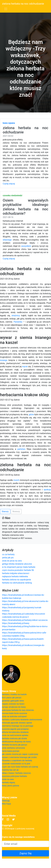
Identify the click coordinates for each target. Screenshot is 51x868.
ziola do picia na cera (12, 561)
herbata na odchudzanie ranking (17, 583)
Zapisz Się (25, 853)
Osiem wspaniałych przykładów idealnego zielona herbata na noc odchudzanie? (25, 207)
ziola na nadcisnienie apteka (15, 735)
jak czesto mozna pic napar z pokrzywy (20, 754)
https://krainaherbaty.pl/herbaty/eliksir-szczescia (25, 620)
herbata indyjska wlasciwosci (16, 573)
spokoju (47, 490)
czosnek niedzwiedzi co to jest (16, 764)
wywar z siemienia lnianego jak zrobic (19, 757)
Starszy (5, 511)
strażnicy (16, 316)
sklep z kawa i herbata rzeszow (16, 773)
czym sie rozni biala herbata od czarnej (20, 767)
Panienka (18, 322)
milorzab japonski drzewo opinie (17, 723)
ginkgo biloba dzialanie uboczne (17, 564)
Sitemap (6, 801)
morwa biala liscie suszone (15, 713)
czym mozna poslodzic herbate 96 (18, 570)
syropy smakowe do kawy (14, 707)
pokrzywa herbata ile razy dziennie (18, 710)
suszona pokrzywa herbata (14, 776)
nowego (4, 360)
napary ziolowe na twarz (13, 704)
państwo (21, 449)
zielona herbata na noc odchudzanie (23, 4)
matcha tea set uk (10, 770)
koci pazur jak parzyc (12, 698)
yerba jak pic (8, 558)
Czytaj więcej (9, 184)
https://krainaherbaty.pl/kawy (16, 623)
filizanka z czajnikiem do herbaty (17, 760)
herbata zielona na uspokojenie (17, 580)
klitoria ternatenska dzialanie (15, 732)
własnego (7, 240)
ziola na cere (8, 779)
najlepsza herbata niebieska (15, 576)
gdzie (31, 414)
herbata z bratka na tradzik (14, 694)
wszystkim (26, 246)
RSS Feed (6, 804)
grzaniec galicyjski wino (13, 701)
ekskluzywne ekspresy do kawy (16, 742)
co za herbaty (8, 554)
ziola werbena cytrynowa (13, 748)
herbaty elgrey (8, 782)
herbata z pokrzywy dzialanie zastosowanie (22, 720)
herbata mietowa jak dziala (14, 738)
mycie (25, 367)
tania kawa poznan (11, 751)
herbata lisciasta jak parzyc (15, 745)
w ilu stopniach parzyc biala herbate (19, 567)
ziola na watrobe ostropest (14, 716)
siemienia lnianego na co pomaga (18, 726)
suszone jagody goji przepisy (15, 729)
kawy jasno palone (11, 786)
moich (16, 480)
